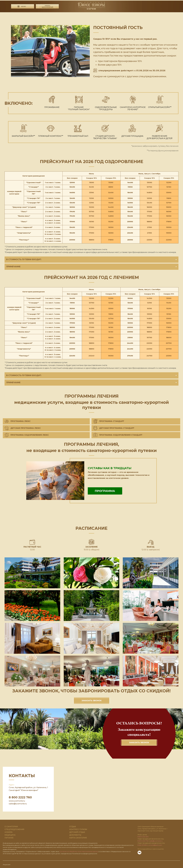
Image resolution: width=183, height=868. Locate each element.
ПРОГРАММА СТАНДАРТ (109, 421)
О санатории (11, 826)
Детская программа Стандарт (114, 428)
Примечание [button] (91, 266)
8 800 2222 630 (48, 17)
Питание (9, 837)
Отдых (73, 826)
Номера (8, 832)
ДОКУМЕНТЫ (75, 835)
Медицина (10, 835)
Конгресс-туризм (78, 829)
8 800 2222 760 (48, 14)
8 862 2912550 (142, 845)
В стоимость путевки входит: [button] (91, 259)
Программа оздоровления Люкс (27, 435)
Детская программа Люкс (23, 428)
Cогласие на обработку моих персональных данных (79, 851)
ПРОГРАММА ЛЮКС (18, 421)
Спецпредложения (14, 829)
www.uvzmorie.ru (17, 800)
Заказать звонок (92, 700)
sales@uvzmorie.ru (18, 803)
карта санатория (78, 837)
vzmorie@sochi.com (155, 845)
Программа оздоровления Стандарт (118, 435)
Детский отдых (77, 832)
